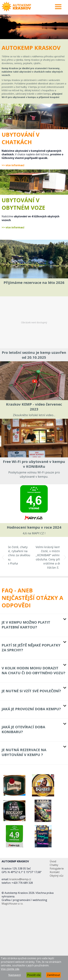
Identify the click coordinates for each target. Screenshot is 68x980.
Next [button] (65, 557)
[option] (34, 27)
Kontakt (55, 872)
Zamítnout (53, 975)
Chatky (54, 865)
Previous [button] (3, 557)
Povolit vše (34, 975)
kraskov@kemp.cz (20, 879)
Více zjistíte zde (10, 969)
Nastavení (15, 975)
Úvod (53, 861)
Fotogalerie (57, 868)
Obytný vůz (57, 876)
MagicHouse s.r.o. (12, 904)
